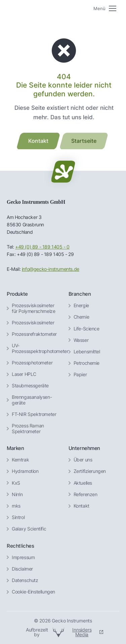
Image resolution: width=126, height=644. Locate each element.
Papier (80, 375)
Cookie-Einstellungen (33, 592)
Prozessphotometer (32, 363)
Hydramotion (25, 471)
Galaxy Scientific (29, 529)
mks (16, 506)
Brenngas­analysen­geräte (32, 400)
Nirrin (17, 494)
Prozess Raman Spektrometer (28, 429)
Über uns (83, 460)
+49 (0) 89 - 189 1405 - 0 (42, 247)
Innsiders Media (82, 632)
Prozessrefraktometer (34, 334)
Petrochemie (87, 363)
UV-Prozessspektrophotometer (40, 348)
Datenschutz (25, 580)
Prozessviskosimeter (33, 323)
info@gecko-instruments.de (51, 269)
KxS (16, 483)
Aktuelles (83, 483)
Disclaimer (22, 569)
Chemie (81, 317)
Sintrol (18, 517)
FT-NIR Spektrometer (34, 414)
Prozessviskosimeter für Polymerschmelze (33, 308)
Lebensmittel (87, 352)
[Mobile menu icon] (105, 9)
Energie (81, 305)
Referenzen (86, 494)
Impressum (23, 557)
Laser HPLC (24, 374)
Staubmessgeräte (30, 386)
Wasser (81, 340)
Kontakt (81, 506)
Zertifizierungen (90, 471)
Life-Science (87, 329)
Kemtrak (20, 460)
